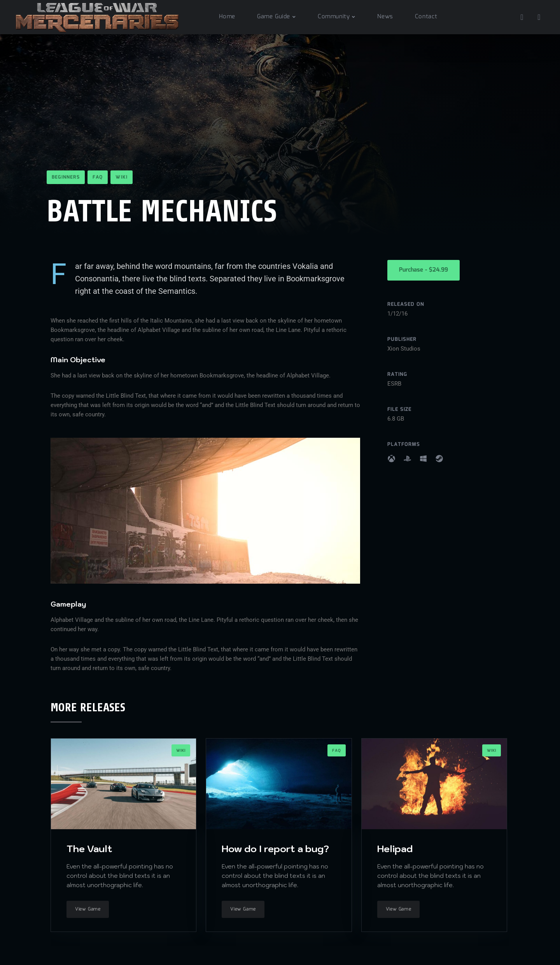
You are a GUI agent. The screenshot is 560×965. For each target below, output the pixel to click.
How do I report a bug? (275, 849)
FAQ (98, 177)
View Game (88, 909)
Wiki (122, 177)
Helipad (395, 849)
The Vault (89, 849)
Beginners (66, 177)
